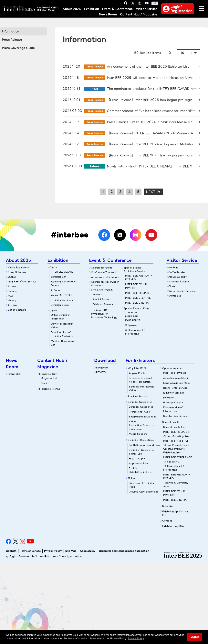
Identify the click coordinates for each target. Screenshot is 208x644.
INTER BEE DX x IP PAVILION (136, 286)
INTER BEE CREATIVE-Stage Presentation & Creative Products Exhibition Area (176, 447)
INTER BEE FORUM (102, 290)
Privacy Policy (53, 551)
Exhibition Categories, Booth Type (142, 452)
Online (53, 311)
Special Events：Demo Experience (137, 310)
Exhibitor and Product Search (64, 283)
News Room (108, 14)
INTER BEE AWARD (62, 272)
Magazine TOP (48, 374)
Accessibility (88, 551)
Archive (12, 305)
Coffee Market (177, 272)
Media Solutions (138, 434)
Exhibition (91, 9)
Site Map (71, 551)
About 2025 (72, 9)
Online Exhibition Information (61, 317)
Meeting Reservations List (63, 343)
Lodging (13, 291)
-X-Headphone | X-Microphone (174, 468)
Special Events (171, 422)
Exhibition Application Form (175, 513)
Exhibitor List (59, 277)
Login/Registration (178, 9)
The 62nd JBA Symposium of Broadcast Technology (104, 314)
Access (12, 286)
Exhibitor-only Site (173, 526)
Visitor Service (147, 9)
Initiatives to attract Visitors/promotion (141, 380)
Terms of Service (30, 551)
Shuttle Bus (175, 296)
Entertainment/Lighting (143, 417)
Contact (167, 521)
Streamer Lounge (179, 282)
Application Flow (139, 463)
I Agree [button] (195, 637)
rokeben (173, 267)
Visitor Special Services (182, 291)
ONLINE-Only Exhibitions (143, 492)
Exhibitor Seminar (103, 304)
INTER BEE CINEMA (137, 303)
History (12, 300)
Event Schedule (17, 272)
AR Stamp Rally (178, 277)
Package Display (173, 402)
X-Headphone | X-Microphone (136, 332)
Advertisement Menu (176, 378)
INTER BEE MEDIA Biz (138, 293)
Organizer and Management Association (124, 551)
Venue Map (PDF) (61, 295)
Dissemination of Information (173, 409)
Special (45, 383)
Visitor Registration (19, 267)
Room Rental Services (176, 388)
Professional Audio (140, 412)
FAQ (10, 296)
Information (10, 31)
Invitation (169, 398)
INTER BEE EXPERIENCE (178, 457)
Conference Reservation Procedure (105, 284)
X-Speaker (139, 321)
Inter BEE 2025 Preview (22, 282)
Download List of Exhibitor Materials (62, 334)
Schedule (167, 506)
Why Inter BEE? (137, 368)
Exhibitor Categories (140, 402)
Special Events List (174, 427)
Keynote (97, 294)
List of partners (17, 310)
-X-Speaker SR (172, 462)
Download (102, 368)
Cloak (172, 286)
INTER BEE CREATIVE (138, 298)
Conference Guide (102, 268)
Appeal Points (137, 373)
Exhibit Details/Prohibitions (140, 470)
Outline (12, 277)
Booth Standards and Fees (144, 445)
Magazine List (49, 378)
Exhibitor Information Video (141, 388)
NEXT (153, 192)
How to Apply (137, 459)
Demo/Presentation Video (62, 326)
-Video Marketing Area (177, 436)
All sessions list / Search (105, 277)
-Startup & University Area (176, 484)
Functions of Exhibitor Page (142, 485)
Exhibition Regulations (141, 440)
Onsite (53, 267)
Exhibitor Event (60, 305)
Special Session (101, 299)
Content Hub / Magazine (139, 14)
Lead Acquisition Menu (177, 383)
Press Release (12, 40)
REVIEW (101, 372)
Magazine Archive (50, 389)
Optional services (172, 368)
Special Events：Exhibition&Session (135, 269)
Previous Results (137, 396)
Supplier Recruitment (176, 416)
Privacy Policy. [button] (136, 638)
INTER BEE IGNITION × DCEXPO (139, 278)
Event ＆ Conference (117, 9)
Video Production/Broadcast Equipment (142, 425)
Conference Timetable (104, 272)
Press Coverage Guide (18, 48)
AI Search (56, 290)
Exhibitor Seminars (62, 300)
